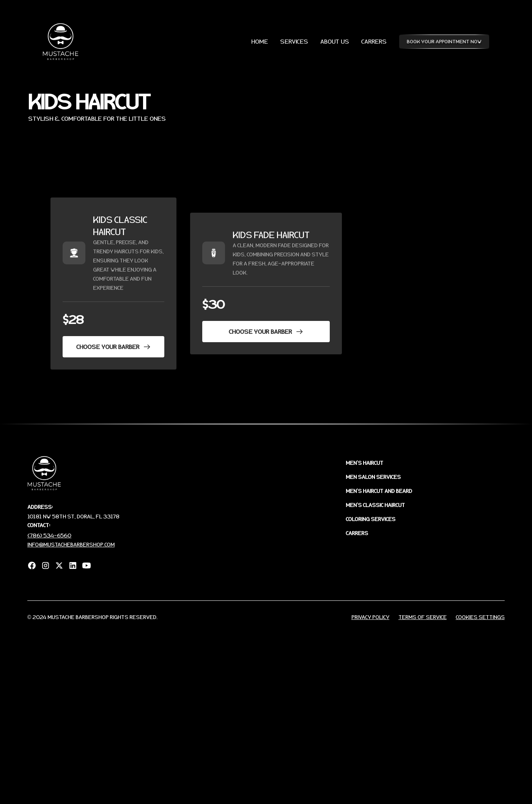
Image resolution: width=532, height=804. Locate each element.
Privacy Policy (370, 617)
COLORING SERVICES (371, 519)
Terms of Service (423, 617)
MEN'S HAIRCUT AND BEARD (379, 491)
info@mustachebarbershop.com (71, 544)
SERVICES (294, 41)
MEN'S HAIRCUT (364, 463)
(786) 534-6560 (49, 535)
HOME (260, 41)
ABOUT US (335, 41)
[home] (61, 42)
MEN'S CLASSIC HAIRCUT (375, 505)
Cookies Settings (480, 617)
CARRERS (374, 41)
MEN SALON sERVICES (373, 477)
